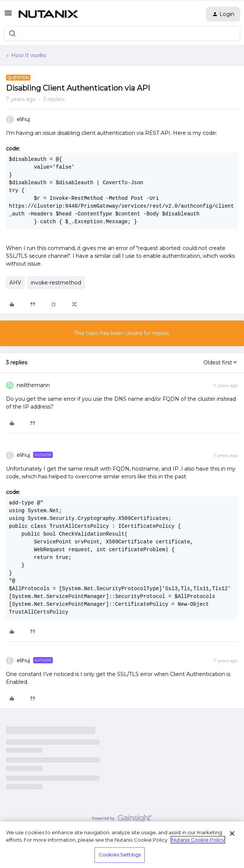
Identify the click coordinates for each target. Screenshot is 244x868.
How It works (28, 55)
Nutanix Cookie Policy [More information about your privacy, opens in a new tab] (198, 840)
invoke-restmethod (56, 283)
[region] (122, 845)
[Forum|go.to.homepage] (48, 14)
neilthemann (33, 385)
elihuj (23, 119)
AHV (15, 283)
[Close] (232, 833)
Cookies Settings (120, 855)
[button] (8, 16)
